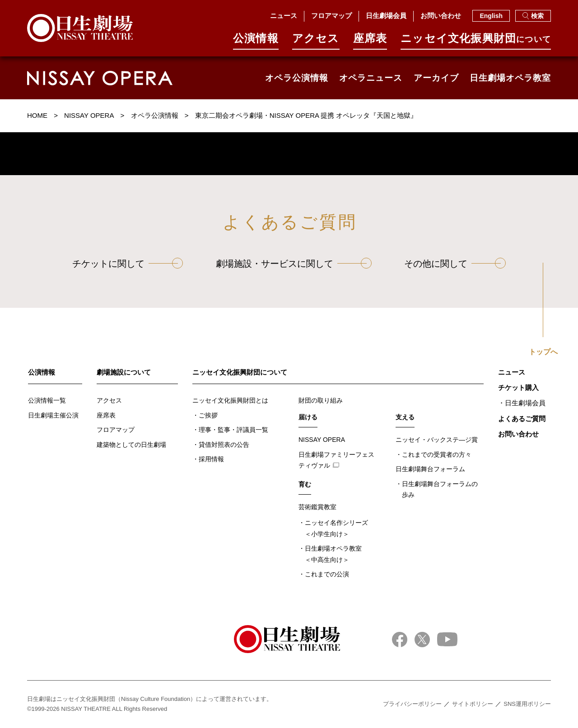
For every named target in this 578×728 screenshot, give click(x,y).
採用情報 (211, 459)
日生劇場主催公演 (53, 415)
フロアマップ (331, 16)
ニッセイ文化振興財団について (240, 372)
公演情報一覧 (47, 400)
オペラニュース (371, 78)
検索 (533, 16)
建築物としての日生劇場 (131, 445)
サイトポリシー (473, 704)
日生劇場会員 (386, 16)
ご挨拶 (208, 415)
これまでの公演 (327, 574)
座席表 (370, 41)
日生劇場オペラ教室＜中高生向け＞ (333, 554)
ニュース (284, 16)
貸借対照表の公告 (224, 445)
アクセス (316, 41)
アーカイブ (436, 78)
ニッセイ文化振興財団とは (230, 400)
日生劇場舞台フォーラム (430, 469)
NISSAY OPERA (322, 440)
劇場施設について (124, 372)
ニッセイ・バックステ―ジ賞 (437, 440)
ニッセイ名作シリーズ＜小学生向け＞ (336, 528)
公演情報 (256, 41)
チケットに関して (108, 264)
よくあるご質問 (522, 419)
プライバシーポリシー (412, 704)
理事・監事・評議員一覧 (233, 430)
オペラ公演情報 (297, 78)
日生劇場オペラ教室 (510, 78)
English (491, 16)
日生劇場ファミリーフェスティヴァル (336, 460)
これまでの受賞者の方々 (437, 454)
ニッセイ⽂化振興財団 (476, 41)
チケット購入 (518, 387)
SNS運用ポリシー (527, 704)
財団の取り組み (321, 400)
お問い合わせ (441, 16)
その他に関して (436, 264)
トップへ (543, 352)
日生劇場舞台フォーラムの (440, 490)
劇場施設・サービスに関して (275, 264)
